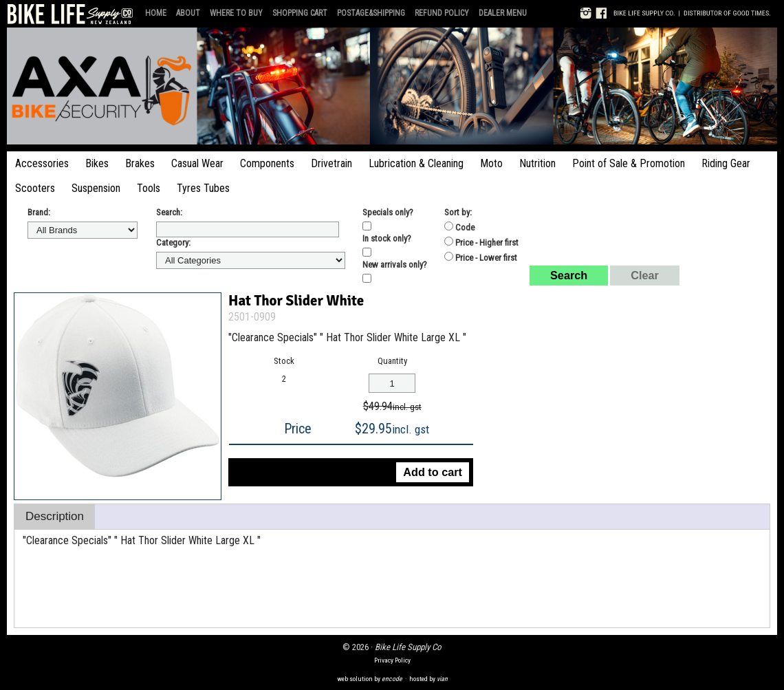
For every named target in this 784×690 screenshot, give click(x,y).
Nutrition (537, 163)
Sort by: (458, 212)
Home (156, 13)
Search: (169, 212)
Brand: (39, 212)
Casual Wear (197, 163)
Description (55, 516)
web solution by (370, 679)
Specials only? (388, 212)
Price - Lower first (481, 257)
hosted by (428, 679)
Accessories (42, 163)
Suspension (96, 188)
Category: (173, 242)
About (188, 13)
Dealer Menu (503, 13)
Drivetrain (331, 163)
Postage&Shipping (371, 13)
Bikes (97, 163)
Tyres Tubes (203, 188)
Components (267, 163)
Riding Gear (726, 163)
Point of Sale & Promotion (629, 163)
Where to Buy (236, 13)
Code (459, 227)
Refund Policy (442, 13)
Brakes (140, 163)
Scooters (35, 188)
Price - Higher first (481, 242)
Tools (149, 188)
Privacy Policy (392, 660)
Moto (491, 163)
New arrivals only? (395, 265)
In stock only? (387, 238)
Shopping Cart (300, 13)
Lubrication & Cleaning (416, 163)
